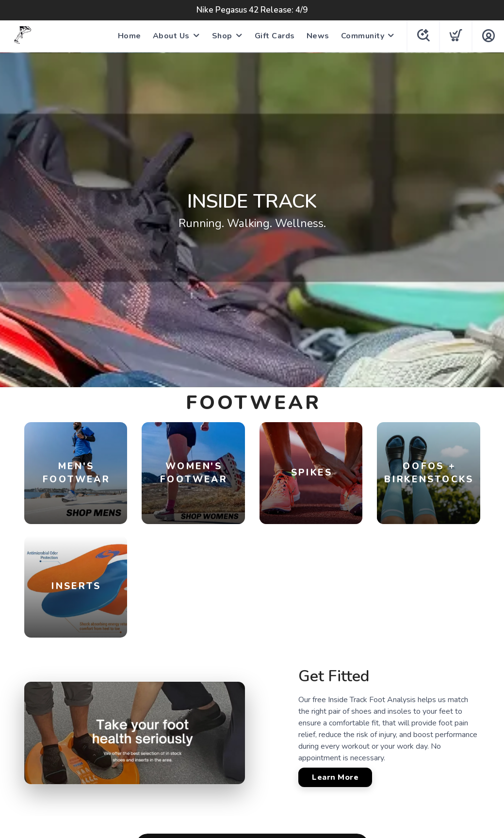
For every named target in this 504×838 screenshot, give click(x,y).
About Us (171, 36)
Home (130, 36)
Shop (222, 36)
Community (363, 36)
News (318, 36)
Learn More (335, 777)
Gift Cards (275, 36)
